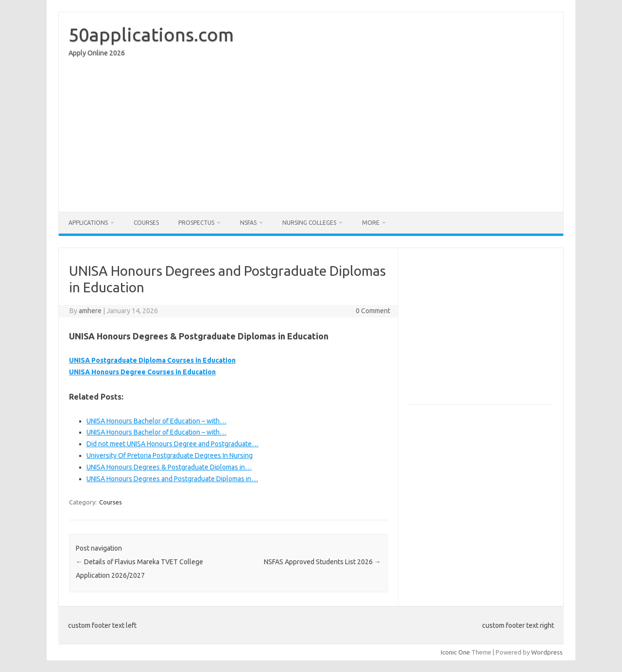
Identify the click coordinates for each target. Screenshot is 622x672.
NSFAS (248, 223)
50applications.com (151, 34)
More (371, 223)
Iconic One (455, 652)
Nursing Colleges (309, 223)
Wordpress (547, 652)
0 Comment (373, 311)
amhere (90, 311)
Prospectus (196, 223)
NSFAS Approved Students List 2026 (322, 562)
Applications (88, 223)
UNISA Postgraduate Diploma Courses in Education (152, 360)
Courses (146, 223)
